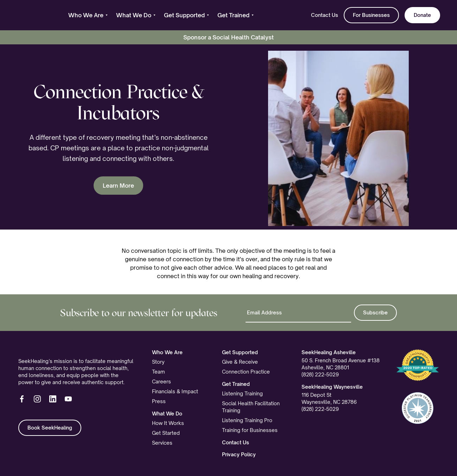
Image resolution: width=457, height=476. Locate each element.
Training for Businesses (250, 430)
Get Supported (240, 352)
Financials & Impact (175, 391)
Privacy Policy (239, 454)
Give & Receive (240, 362)
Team (158, 372)
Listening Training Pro (247, 420)
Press (159, 401)
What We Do (167, 414)
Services (162, 443)
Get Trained (236, 384)
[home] (35, 15)
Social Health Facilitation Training (251, 407)
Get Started (166, 433)
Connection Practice (246, 372)
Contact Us (325, 15)
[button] (88, 15)
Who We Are (167, 352)
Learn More (118, 186)
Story (158, 362)
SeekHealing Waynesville (332, 387)
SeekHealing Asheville (329, 352)
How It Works (168, 423)
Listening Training (242, 393)
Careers (161, 381)
